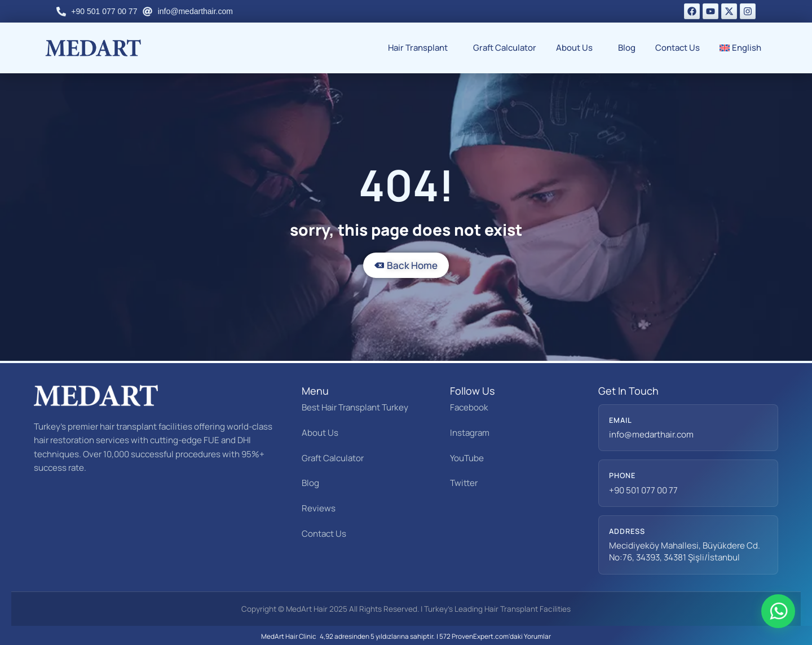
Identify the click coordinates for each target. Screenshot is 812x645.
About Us (577, 48)
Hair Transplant (421, 48)
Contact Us (678, 48)
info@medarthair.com (651, 434)
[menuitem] (743, 48)
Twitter (464, 483)
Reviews (319, 508)
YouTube (467, 458)
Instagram (470, 433)
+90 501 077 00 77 (643, 490)
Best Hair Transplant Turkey (355, 407)
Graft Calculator (505, 48)
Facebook (469, 407)
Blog (627, 48)
